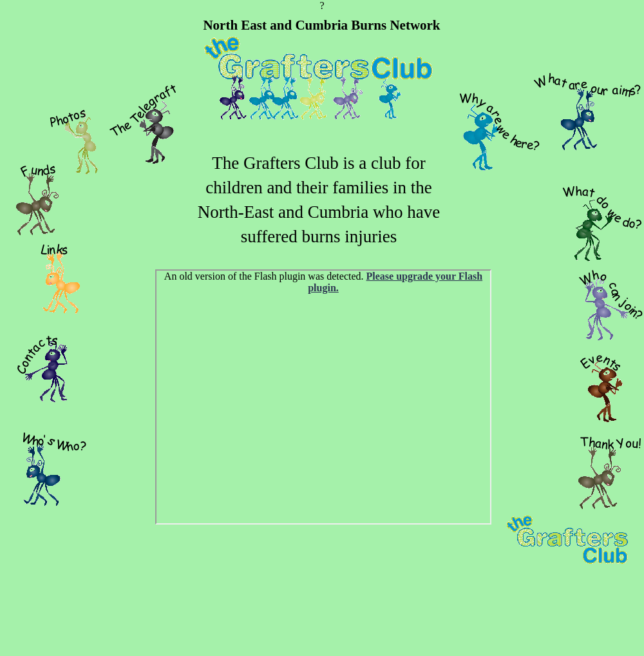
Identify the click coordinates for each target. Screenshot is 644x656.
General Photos (323, 397)
